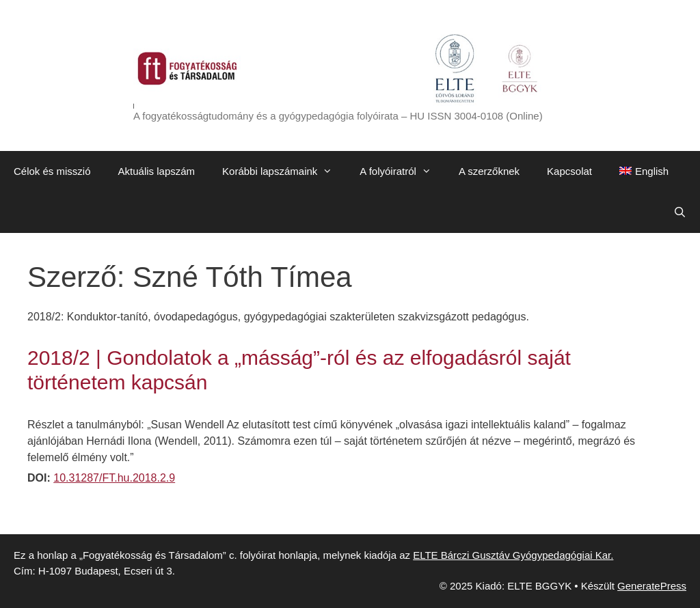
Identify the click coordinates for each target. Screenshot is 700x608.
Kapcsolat (569, 171)
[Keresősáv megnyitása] (680, 212)
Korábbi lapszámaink (284, 171)
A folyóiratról (402, 171)
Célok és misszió (52, 171)
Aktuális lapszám (157, 171)
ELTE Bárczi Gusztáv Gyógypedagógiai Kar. (513, 555)
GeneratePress (652, 586)
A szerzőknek (489, 171)
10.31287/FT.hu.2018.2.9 (114, 478)
